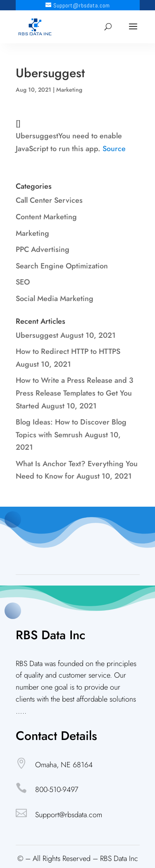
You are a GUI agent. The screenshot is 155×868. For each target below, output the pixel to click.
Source (114, 149)
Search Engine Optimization (62, 266)
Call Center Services (49, 200)
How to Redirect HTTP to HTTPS (68, 351)
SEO (23, 282)
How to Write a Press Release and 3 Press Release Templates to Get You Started (74, 393)
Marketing (69, 90)
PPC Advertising (43, 249)
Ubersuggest (37, 335)
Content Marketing (46, 217)
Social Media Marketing (55, 299)
